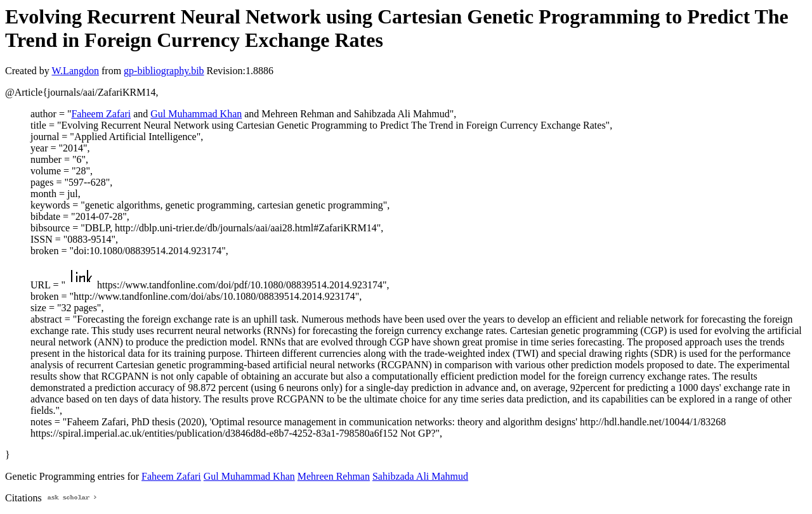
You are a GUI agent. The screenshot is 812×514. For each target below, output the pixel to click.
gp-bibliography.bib (164, 71)
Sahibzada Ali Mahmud (420, 476)
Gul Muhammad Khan (196, 114)
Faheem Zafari (101, 114)
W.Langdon (75, 71)
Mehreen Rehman (334, 476)
